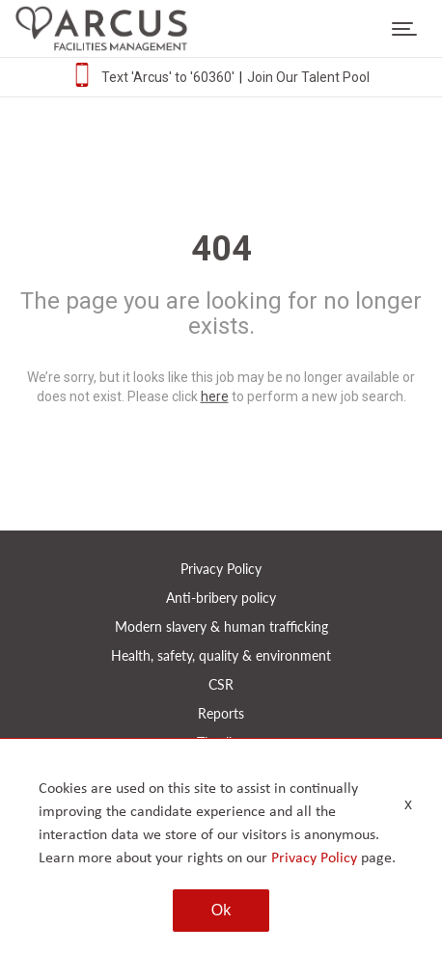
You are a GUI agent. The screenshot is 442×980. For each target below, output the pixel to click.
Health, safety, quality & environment (221, 655)
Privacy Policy (221, 569)
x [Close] (408, 804)
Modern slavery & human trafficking (221, 626)
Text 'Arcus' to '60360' (168, 77)
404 (221, 249)
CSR (221, 684)
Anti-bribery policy (221, 598)
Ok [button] (221, 910)
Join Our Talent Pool (308, 77)
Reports (221, 713)
